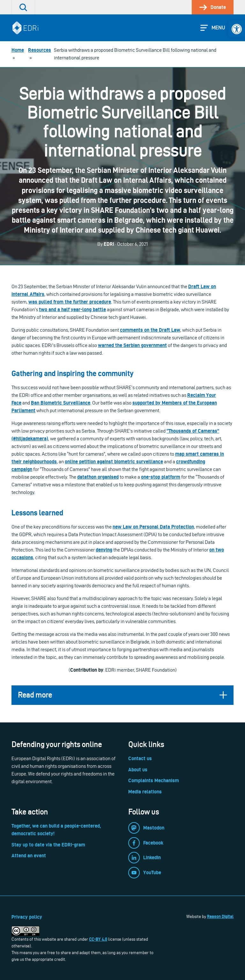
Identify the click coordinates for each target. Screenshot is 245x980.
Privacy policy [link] (27, 917)
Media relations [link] (145, 792)
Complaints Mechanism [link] (154, 780)
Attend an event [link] (29, 856)
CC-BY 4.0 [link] (98, 939)
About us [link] (138, 770)
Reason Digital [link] (220, 916)
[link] (237, 29)
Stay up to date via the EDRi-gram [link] (48, 845)
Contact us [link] (140, 758)
